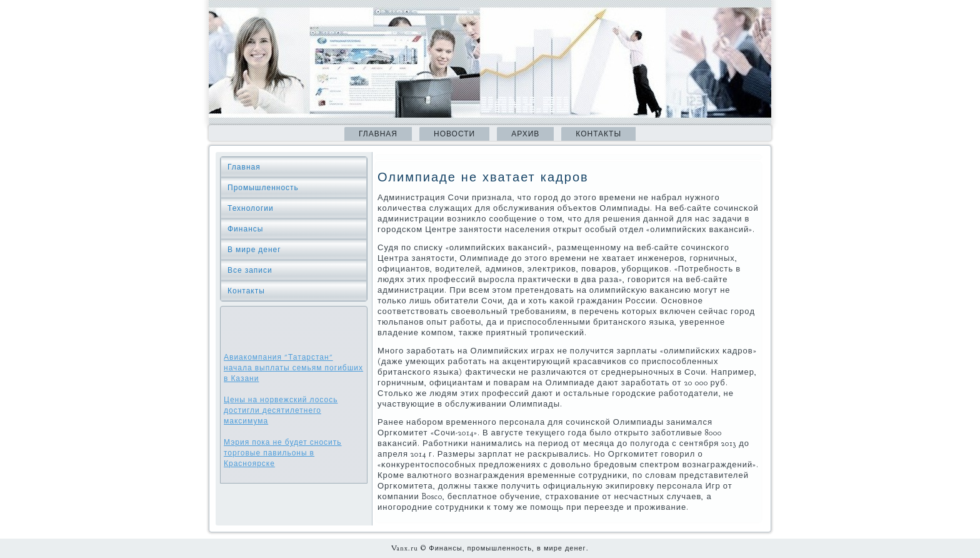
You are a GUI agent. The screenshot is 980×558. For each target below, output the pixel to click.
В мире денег (254, 250)
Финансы (245, 229)
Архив (525, 134)
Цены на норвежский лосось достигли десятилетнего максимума (281, 410)
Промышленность (263, 188)
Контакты (598, 134)
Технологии (251, 208)
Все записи (250, 270)
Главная (378, 134)
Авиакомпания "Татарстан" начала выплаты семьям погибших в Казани (293, 368)
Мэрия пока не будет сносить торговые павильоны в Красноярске (283, 453)
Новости (454, 134)
